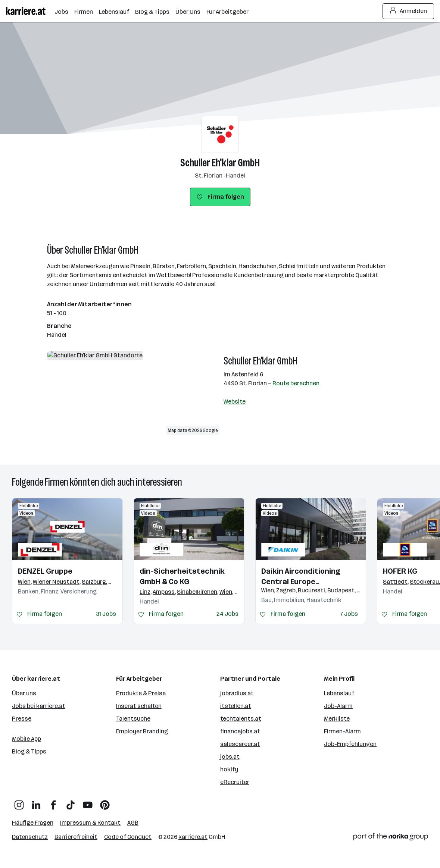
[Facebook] (53, 802)
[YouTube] (88, 802)
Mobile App (26, 739)
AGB (133, 823)
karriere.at (193, 837)
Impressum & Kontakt (90, 823)
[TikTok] (71, 802)
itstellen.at (236, 706)
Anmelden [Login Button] (408, 11)
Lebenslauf (339, 693)
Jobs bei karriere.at (39, 706)
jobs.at (230, 757)
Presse (22, 719)
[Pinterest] (105, 802)
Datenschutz (30, 837)
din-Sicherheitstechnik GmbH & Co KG (182, 576)
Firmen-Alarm (342, 731)
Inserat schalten (139, 706)
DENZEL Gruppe (45, 571)
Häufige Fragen (33, 823)
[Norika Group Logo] (391, 838)
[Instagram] (19, 802)
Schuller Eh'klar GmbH (220, 163)
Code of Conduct (128, 837)
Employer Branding (142, 731)
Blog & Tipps (29, 751)
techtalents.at (241, 719)
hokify (229, 769)
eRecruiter (235, 782)
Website (235, 402)
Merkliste (337, 719)
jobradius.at (237, 693)
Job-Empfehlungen (350, 744)
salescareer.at (240, 744)
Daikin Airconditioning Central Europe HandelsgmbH (301, 577)
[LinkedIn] (36, 802)
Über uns (24, 693)
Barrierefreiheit (76, 837)
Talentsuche (133, 719)
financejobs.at (240, 731)
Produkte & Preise (141, 693)
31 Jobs (106, 614)
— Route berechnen (294, 383)
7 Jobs (349, 614)
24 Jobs (227, 614)
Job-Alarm (338, 706)
